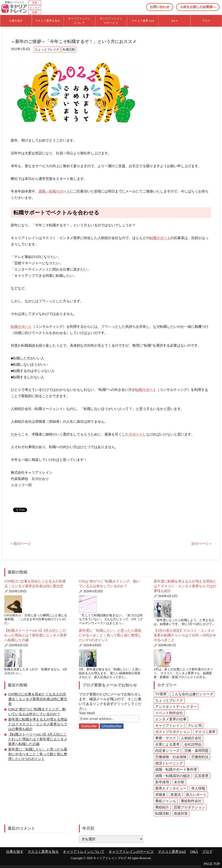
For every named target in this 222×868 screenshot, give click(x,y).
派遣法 (176, 795)
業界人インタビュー (171, 788)
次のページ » (201, 544)
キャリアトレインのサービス (131, 852)
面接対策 (181, 813)
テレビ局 (195, 725)
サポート (136, 434)
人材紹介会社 (191, 738)
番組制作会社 (191, 801)
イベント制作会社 (169, 713)
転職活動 (69, 50)
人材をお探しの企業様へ (198, 7)
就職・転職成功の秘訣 (173, 776)
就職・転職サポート (54, 191)
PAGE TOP (212, 864)
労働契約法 (200, 757)
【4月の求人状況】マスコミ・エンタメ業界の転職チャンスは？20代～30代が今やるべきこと (185, 635)
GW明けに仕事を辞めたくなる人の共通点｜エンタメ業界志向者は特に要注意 (38, 699)
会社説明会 (193, 744)
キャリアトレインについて (84, 852)
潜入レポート (196, 795)
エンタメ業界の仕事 (171, 719)
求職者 (160, 795)
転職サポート (160, 238)
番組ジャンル (166, 801)
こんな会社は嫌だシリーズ (192, 694)
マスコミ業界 (205, 732)
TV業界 (161, 694)
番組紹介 (162, 807)
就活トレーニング (169, 763)
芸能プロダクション (189, 807)
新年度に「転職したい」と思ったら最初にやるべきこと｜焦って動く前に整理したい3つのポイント (110, 635)
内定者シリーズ (167, 751)
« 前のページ (21, 544)
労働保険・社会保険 (171, 757)
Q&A (194, 852)
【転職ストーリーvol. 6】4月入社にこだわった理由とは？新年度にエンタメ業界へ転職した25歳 (36, 635)
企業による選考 (167, 744)
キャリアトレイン (169, 725)
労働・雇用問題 (196, 751)
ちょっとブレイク (47, 50)
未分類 (179, 782)
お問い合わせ (160, 7)
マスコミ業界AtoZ (172, 852)
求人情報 (198, 788)
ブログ (207, 852)
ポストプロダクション (173, 732)
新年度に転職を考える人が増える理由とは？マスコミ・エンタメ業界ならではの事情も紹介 (185, 586)
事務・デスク (166, 738)
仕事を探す (15, 852)
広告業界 (202, 776)
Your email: (87, 713)
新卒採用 (162, 782)
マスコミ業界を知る (43, 852)
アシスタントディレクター (176, 707)
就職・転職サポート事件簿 (176, 769)
